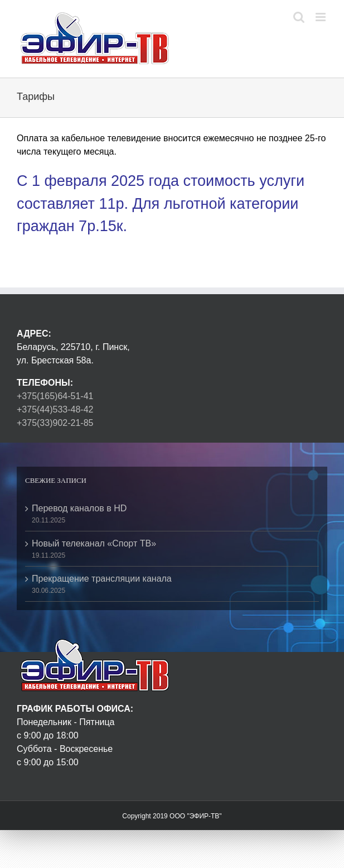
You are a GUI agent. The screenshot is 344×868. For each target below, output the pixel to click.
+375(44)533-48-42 (55, 409)
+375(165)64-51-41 (55, 396)
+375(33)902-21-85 (55, 423)
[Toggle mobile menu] (321, 17)
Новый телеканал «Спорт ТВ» (94, 543)
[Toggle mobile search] (299, 17)
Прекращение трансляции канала (102, 579)
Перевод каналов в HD (79, 508)
